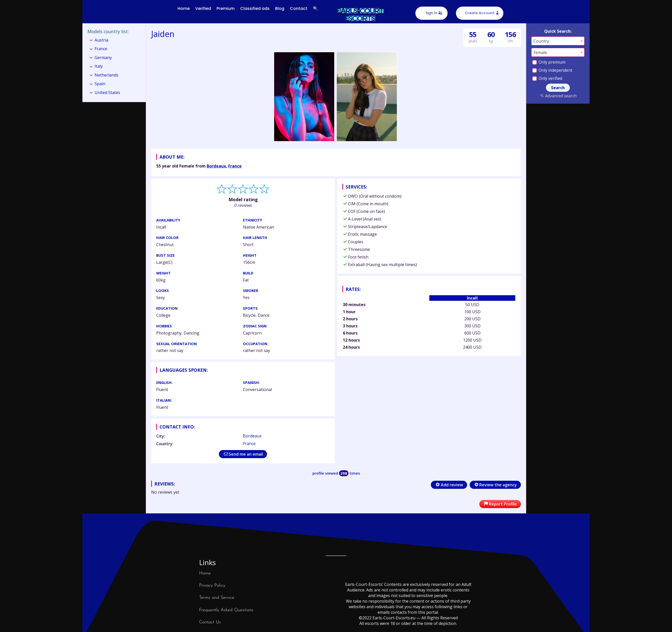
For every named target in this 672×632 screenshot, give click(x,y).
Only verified (547, 78)
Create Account (480, 13)
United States (107, 92)
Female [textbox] (540, 52)
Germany (103, 58)
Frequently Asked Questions (226, 610)
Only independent (552, 70)
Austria (101, 40)
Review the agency (495, 485)
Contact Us (210, 622)
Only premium (549, 62)
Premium (226, 8)
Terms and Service (217, 598)
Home (184, 8)
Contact (299, 8)
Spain (100, 84)
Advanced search (558, 96)
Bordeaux (216, 166)
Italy (99, 66)
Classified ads (255, 8)
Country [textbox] (541, 41)
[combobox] (558, 41)
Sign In (431, 13)
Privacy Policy (212, 585)
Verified (203, 8)
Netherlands (107, 75)
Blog (280, 8)
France (235, 166)
